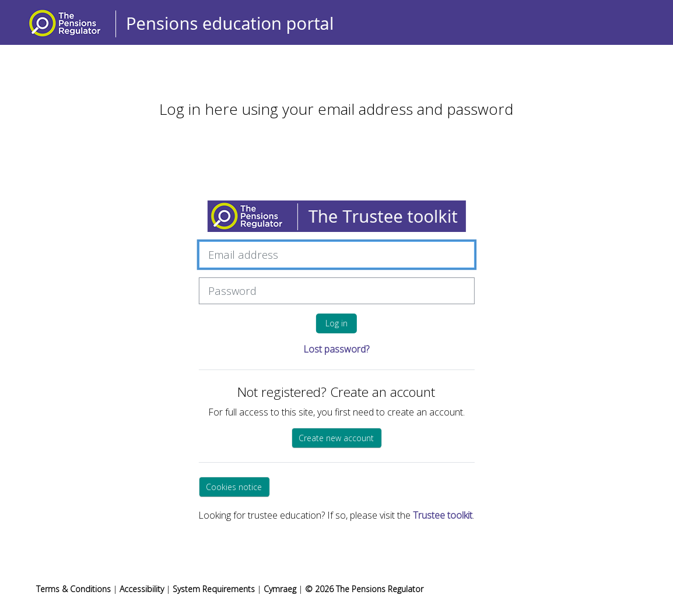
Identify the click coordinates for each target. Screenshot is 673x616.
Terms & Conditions (73, 589)
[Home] (194, 22)
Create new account (336, 438)
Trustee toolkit (443, 515)
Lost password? (336, 349)
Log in (336, 323)
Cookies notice (234, 487)
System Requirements (214, 589)
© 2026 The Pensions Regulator (364, 589)
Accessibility (142, 589)
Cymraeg (281, 589)
